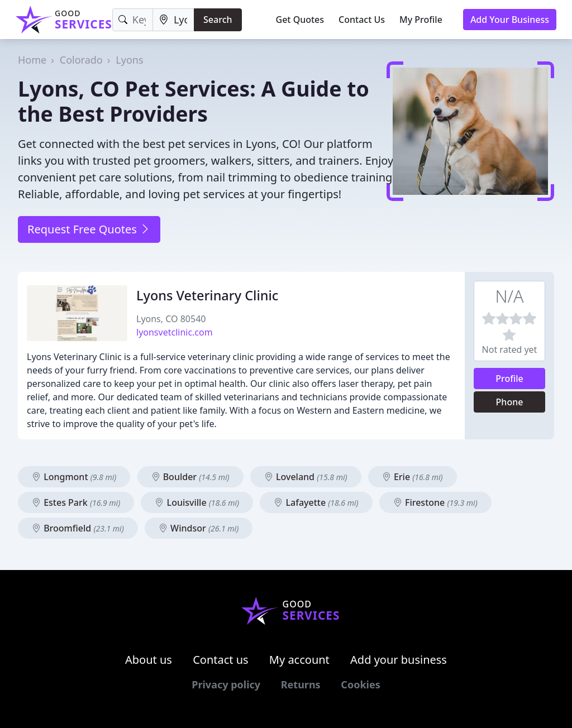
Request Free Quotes (89, 229)
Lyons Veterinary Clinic (207, 295)
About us (149, 660)
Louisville (197, 502)
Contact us (221, 660)
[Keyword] (133, 20)
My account (299, 660)
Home (32, 60)
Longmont (74, 477)
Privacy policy (226, 684)
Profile (509, 379)
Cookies (360, 684)
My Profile (421, 20)
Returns (301, 684)
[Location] (173, 20)
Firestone (435, 502)
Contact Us (362, 20)
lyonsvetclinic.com (175, 332)
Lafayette (316, 502)
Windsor (199, 528)
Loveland (306, 477)
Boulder (190, 477)
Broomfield (78, 528)
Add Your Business (510, 20)
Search (218, 20)
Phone (510, 402)
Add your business (399, 660)
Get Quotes (300, 20)
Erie (413, 477)
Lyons (129, 60)
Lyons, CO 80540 (171, 319)
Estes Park (76, 502)
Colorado (81, 60)
